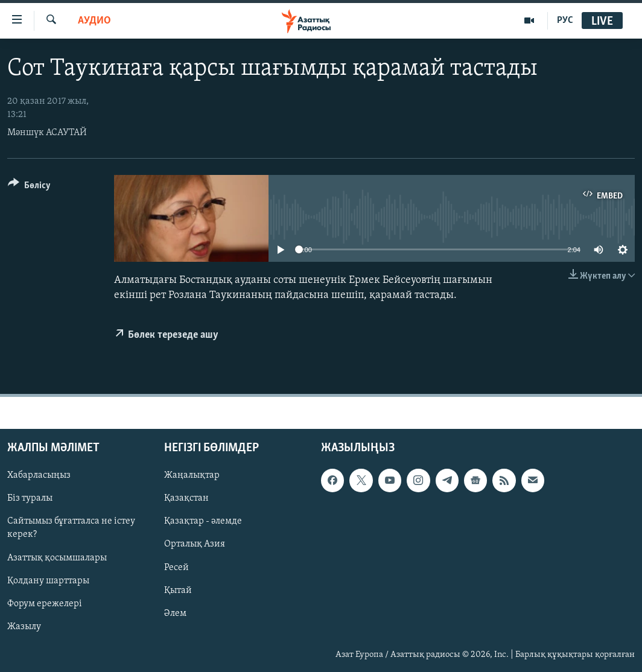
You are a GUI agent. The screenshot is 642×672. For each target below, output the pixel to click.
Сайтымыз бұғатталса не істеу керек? (71, 528)
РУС (565, 21)
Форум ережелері (45, 603)
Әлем (175, 613)
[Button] (29, 187)
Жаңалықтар (192, 475)
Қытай (178, 590)
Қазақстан (186, 498)
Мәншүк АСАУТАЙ (47, 133)
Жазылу (24, 626)
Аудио (94, 21)
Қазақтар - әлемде (203, 521)
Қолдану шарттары (48, 580)
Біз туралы (30, 498)
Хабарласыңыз (39, 475)
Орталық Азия (195, 544)
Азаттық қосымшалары (57, 557)
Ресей (176, 567)
